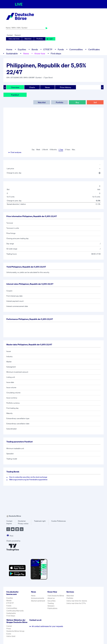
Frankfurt (15, 95)
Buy (77, 102)
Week (38, 150)
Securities (51, 601)
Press (9, 629)
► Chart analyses (15, 152)
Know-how (40, 53)
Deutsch (18, 35)
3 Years (68, 150)
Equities (22, 49)
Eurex (9, 634)
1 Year (61, 150)
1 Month (45, 150)
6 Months (53, 150)
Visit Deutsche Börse (56, 596)
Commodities (76, 49)
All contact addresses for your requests (46, 626)
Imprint (9, 524)
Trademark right (40, 521)
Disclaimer (22, 521)
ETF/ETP (48, 49)
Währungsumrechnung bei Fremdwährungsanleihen (28, 480)
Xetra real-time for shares (77, 601)
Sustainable (12, 53)
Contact (10, 35)
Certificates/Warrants (15, 611)
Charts (32, 87)
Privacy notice (23, 524)
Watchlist (28, 39)
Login (50, 39)
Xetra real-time (14, 39)
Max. (74, 150)
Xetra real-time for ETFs (76, 603)
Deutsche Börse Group (15, 631)
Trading (51, 603)
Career (9, 626)
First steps (56, 53)
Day (33, 150)
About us (51, 598)
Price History (65, 87)
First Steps (11, 616)
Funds (61, 49)
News (26, 53)
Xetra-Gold (11, 636)
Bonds (35, 49)
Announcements (38, 598)
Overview (15, 87)
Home (9, 49)
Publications (52, 608)
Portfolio (40, 39)
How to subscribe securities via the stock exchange (28, 477)
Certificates (94, 49)
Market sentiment (38, 601)
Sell (95, 102)
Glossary (51, 606)
